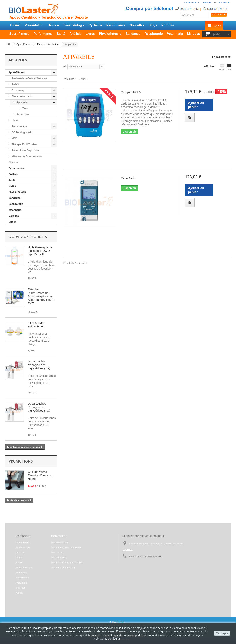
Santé (61, 34)
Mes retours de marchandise (66, 548)
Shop (218, 26)
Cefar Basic (128, 178)
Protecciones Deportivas (25, 150)
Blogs (153, 25)
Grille (222, 67)
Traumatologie (74, 25)
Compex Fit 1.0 (131, 92)
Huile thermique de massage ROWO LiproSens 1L (40, 251)
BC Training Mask (21, 132)
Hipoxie (53, 25)
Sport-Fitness (19, 34)
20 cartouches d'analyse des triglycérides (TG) (39, 365)
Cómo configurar (110, 639)
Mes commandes (60, 543)
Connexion (224, 2)
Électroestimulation (22, 96)
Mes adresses (59, 558)
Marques (194, 34)
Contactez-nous (192, 2)
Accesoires (23, 114)
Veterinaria (175, 34)
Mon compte (59, 536)
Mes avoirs (57, 553)
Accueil (15, 25)
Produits (168, 25)
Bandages (133, 34)
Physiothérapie (110, 34)
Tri (65, 66)
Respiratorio (154, 34)
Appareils (22, 102)
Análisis (75, 34)
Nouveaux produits (28, 237)
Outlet (12, 222)
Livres (90, 34)
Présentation (34, 25)
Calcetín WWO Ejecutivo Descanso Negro (41, 475)
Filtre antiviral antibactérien (36, 325)
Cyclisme (95, 25)
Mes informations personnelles (67, 563)
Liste (229, 67)
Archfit (15, 84)
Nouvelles (137, 25)
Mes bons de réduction (63, 568)
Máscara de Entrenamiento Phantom (25, 159)
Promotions (21, 461)
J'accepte (222, 633)
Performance (116, 25)
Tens (25, 108)
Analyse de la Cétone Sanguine (29, 78)
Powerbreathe (19, 126)
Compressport (19, 90)
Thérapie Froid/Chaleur (24, 144)
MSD (14, 138)
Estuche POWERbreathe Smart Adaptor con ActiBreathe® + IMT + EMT (42, 296)
